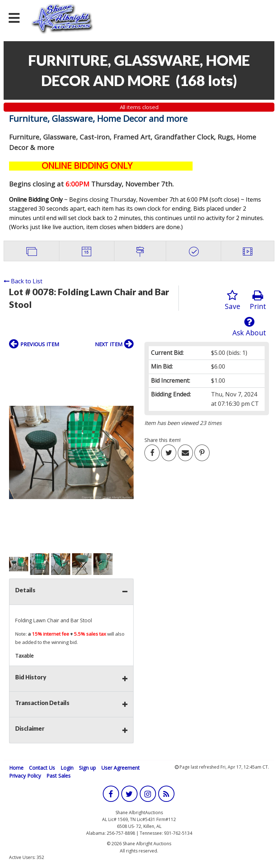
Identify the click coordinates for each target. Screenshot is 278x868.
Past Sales (58, 776)
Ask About (249, 327)
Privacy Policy (25, 776)
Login (67, 768)
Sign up (87, 768)
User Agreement (121, 768)
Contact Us (42, 768)
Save (233, 300)
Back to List (23, 281)
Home (16, 768)
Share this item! (163, 440)
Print (258, 300)
